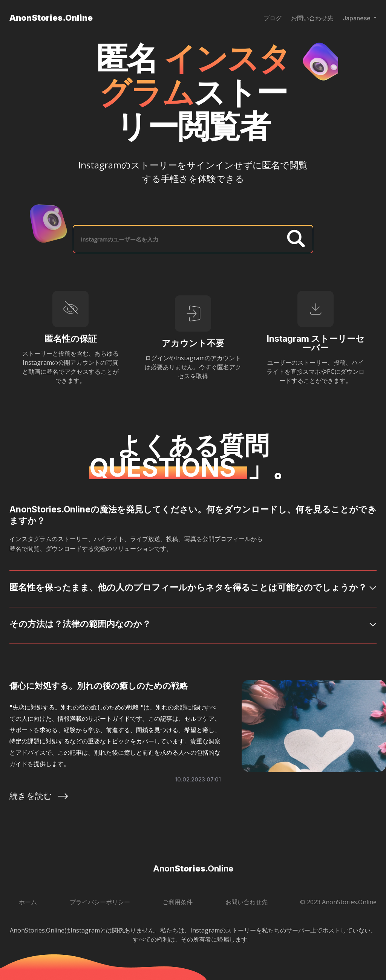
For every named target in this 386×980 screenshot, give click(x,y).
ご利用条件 (178, 902)
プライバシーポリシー (100, 902)
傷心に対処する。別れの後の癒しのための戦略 (99, 686)
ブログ (273, 18)
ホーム (28, 902)
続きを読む (39, 796)
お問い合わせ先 (312, 18)
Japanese (357, 18)
